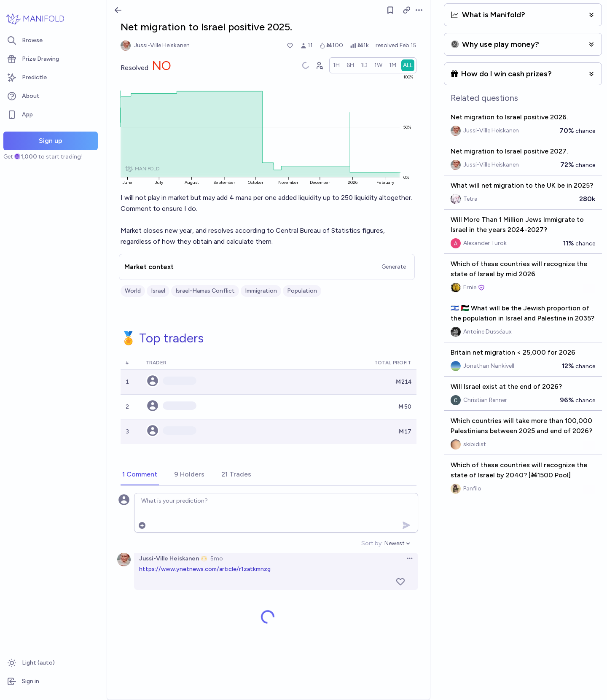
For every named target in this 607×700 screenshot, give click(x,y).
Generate (394, 267)
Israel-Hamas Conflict (205, 291)
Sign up (51, 141)
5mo (217, 559)
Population (302, 291)
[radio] (336, 65)
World (133, 291)
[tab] (140, 475)
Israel (158, 291)
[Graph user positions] (319, 65)
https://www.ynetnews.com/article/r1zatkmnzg (205, 569)
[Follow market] (390, 10)
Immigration (261, 291)
